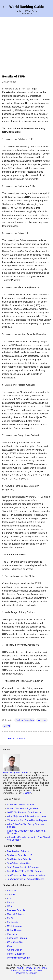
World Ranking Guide (27, 7)
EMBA (10, 918)
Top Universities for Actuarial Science (26, 879)
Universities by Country (19, 958)
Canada (11, 895)
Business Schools (16, 910)
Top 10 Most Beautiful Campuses (24, 867)
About (20, 968)
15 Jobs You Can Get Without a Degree (27, 820)
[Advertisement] (26, 47)
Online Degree (14, 930)
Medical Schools (15, 914)
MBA (10, 906)
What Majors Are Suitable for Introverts (26, 816)
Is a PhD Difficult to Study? (20, 805)
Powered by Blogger (26, 973)
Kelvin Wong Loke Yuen (15, 773)
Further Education (25, 720)
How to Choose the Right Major (23, 808)
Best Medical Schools (18, 851)
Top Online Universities (19, 863)
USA (9, 946)
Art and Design (15, 950)
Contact (38, 970)
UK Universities (15, 942)
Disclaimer (27, 970)
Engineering (13, 922)
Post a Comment (16, 738)
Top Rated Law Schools (19, 859)
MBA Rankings (14, 926)
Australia (11, 891)
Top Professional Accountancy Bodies (26, 875)
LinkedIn (27, 793)
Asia (9, 899)
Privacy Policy (32, 968)
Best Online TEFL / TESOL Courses (25, 871)
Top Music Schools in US (20, 855)
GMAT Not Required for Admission (24, 812)
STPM (7, 726)
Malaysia (42, 720)
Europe (11, 902)
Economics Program (17, 938)
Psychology (13, 934)
